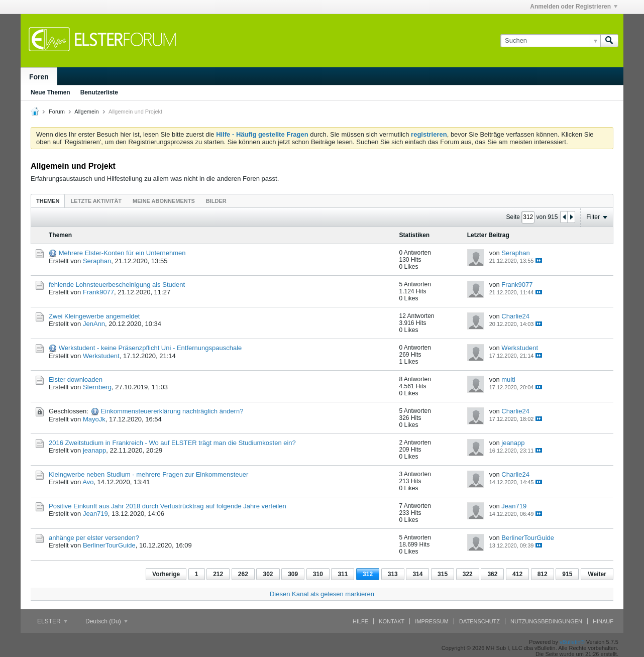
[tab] (48, 201)
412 (517, 574)
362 (492, 574)
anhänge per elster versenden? (94, 538)
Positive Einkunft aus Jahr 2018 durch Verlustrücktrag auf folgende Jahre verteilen (168, 506)
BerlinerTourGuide (109, 545)
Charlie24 (515, 316)
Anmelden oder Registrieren (574, 7)
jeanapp (94, 450)
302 (268, 574)
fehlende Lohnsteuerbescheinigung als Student (117, 285)
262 (243, 574)
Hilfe (360, 621)
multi (508, 379)
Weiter (597, 574)
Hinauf (603, 621)
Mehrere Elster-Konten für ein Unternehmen (122, 253)
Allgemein (86, 112)
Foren (39, 77)
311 (343, 574)
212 (218, 574)
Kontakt (392, 621)
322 (468, 574)
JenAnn (94, 324)
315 (443, 574)
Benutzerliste (99, 92)
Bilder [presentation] (216, 201)
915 (567, 574)
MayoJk (94, 419)
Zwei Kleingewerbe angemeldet (94, 316)
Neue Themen (50, 92)
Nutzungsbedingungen (546, 621)
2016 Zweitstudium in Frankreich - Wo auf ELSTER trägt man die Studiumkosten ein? (172, 443)
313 (393, 574)
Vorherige (166, 574)
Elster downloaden (76, 379)
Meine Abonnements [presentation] (164, 201)
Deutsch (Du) (106, 621)
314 (417, 574)
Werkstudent (101, 356)
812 (543, 574)
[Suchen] (550, 41)
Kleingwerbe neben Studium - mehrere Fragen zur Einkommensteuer (148, 474)
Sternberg (97, 387)
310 (318, 574)
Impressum (432, 621)
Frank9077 (98, 292)
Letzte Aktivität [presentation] (96, 201)
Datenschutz (479, 621)
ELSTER (52, 621)
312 (368, 574)
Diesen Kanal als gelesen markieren (322, 594)
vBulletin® (572, 642)
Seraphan (97, 261)
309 (293, 574)
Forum (57, 112)
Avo (88, 482)
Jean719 (95, 514)
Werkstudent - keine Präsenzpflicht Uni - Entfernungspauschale (150, 348)
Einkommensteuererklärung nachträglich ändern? (172, 411)
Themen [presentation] (48, 201)
